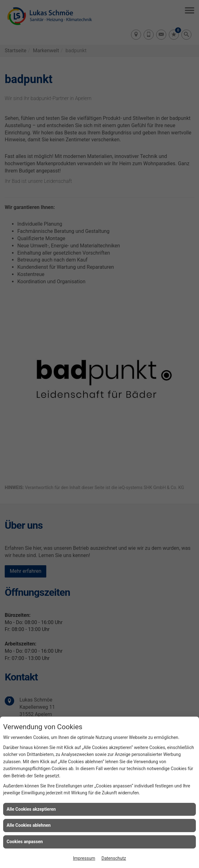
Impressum (84, 858)
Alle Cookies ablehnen (29, 825)
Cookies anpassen (25, 842)
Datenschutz (114, 858)
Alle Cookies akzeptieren (31, 809)
